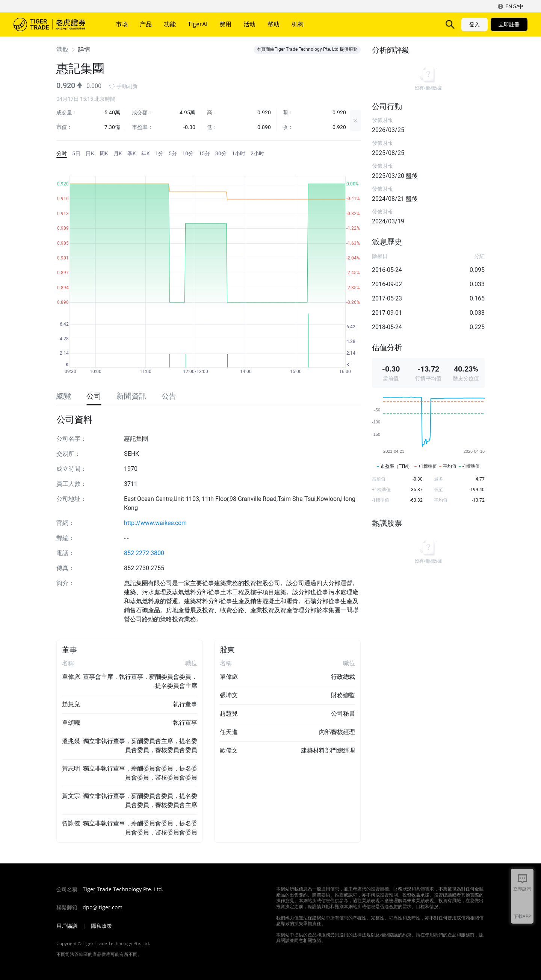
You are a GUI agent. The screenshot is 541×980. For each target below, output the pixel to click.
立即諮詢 (522, 889)
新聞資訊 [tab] (131, 396)
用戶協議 (67, 926)
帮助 (274, 24)
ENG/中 (514, 6)
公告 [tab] (169, 396)
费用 (225, 24)
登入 (475, 24)
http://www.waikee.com (155, 523)
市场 (122, 24)
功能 (170, 24)
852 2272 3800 (144, 553)
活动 (249, 24)
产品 (146, 24)
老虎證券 (55, 24)
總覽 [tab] (64, 396)
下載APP (522, 916)
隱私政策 (101, 926)
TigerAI (198, 24)
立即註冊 (509, 24)
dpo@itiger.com (103, 907)
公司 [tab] (94, 396)
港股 (62, 49)
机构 (298, 24)
